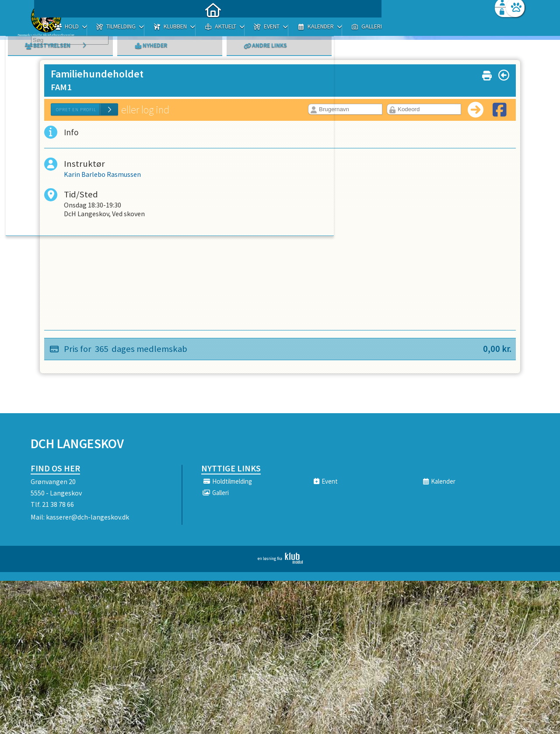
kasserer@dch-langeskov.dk (87, 517)
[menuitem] (85, 30)
